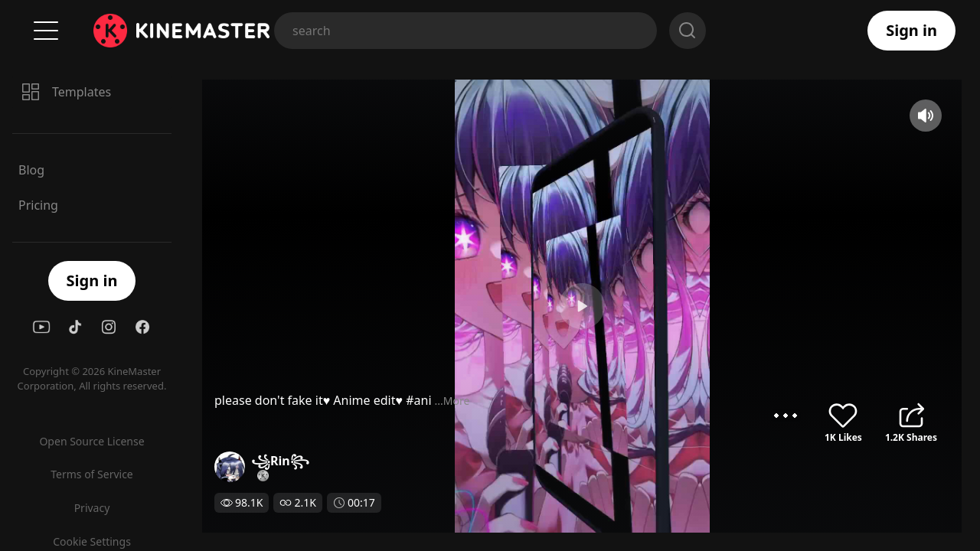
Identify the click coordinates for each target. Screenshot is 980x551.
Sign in (911, 31)
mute (926, 116)
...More (269, 401)
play (490, 306)
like (843, 416)
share (911, 416)
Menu (46, 31)
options (786, 416)
